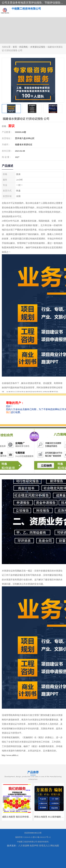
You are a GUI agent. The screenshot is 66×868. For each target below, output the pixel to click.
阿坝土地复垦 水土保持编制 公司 (50, 817)
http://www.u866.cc (10, 755)
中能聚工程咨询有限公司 (27, 842)
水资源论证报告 (38, 47)
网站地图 (55, 846)
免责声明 (34, 846)
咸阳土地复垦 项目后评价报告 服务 (19, 817)
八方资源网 (24, 846)
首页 (15, 47)
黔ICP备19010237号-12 (42, 837)
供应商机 (23, 47)
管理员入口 (44, 846)
